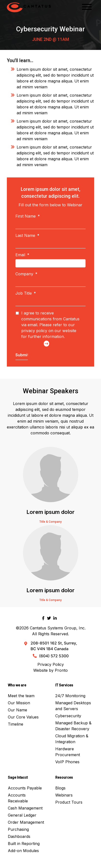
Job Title (26, 293)
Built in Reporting (24, 844)
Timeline (16, 724)
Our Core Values (23, 717)
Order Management (26, 822)
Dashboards (19, 836)
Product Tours (69, 802)
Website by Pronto (50, 670)
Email (22, 255)
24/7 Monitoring (70, 696)
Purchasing (18, 829)
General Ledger (22, 815)
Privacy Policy (51, 664)
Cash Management (25, 808)
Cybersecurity (68, 716)
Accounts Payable (25, 788)
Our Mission (19, 703)
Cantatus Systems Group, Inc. (58, 628)
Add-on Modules (23, 851)
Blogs (60, 788)
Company (26, 274)
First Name (28, 216)
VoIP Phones (67, 762)
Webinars (64, 795)
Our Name (17, 710)
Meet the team (21, 696)
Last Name (27, 235)
